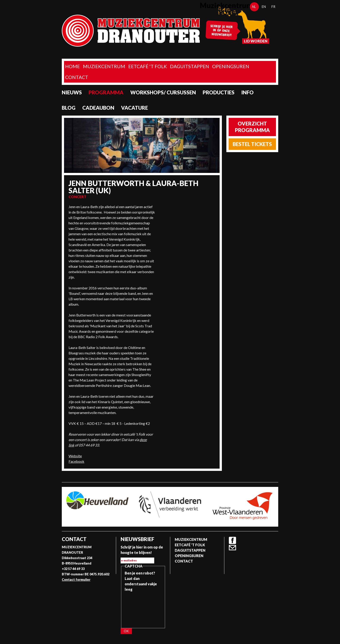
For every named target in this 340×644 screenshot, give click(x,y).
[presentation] (143, 608)
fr (273, 7)
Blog (69, 108)
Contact (77, 77)
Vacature (134, 108)
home (72, 66)
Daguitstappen (190, 66)
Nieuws (72, 92)
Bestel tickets (252, 144)
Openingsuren (231, 66)
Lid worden (256, 41)
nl (254, 7)
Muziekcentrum (104, 66)
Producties (219, 92)
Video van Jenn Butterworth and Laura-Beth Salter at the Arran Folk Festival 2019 (187, 221)
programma (106, 92)
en (264, 7)
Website (75, 456)
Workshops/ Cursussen (163, 92)
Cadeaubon (98, 108)
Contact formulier (76, 580)
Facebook (76, 461)
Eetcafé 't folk (148, 66)
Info (247, 92)
